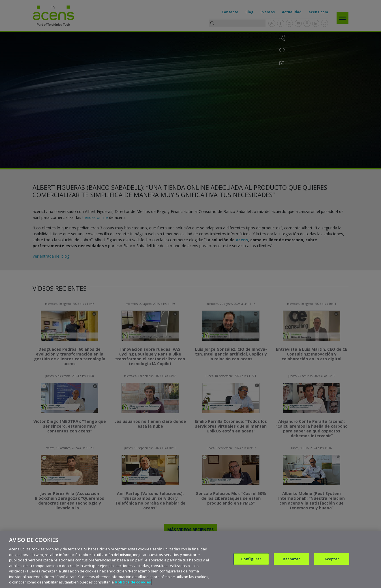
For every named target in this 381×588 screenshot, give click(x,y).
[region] (190, 559)
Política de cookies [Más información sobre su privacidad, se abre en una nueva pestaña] (133, 582)
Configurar (251, 559)
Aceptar (332, 559)
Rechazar (291, 559)
